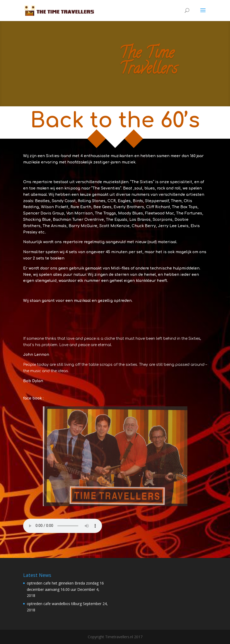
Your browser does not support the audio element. (63, 526)
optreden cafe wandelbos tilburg (54, 604)
